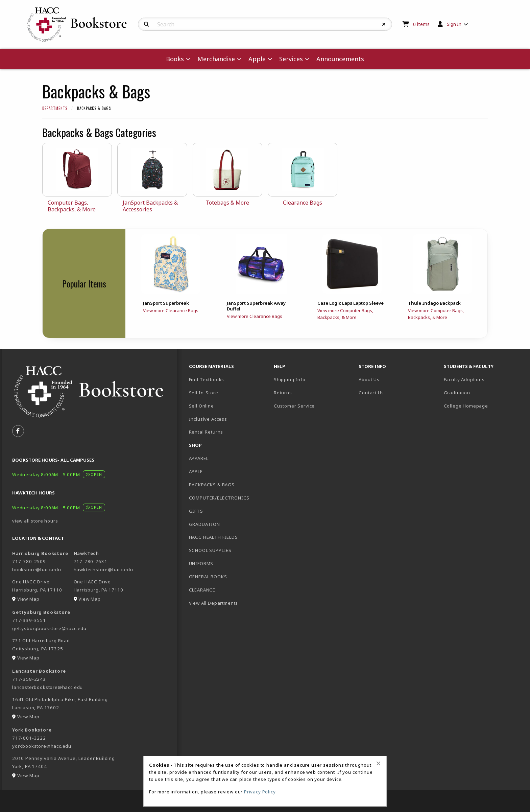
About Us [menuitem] (369, 379)
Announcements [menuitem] (340, 59)
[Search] (147, 24)
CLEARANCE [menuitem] (202, 590)
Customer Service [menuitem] (294, 406)
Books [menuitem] (175, 59)
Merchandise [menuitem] (216, 59)
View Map (28, 599)
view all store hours (35, 521)
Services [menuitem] (291, 59)
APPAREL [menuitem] (199, 458)
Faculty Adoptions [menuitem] (464, 379)
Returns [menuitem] (283, 393)
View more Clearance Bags (171, 310)
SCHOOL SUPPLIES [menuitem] (210, 550)
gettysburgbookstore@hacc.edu (49, 628)
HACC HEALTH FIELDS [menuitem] (213, 537)
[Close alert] (378, 763)
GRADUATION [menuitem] (204, 524)
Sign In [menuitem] (454, 24)
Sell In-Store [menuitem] (204, 393)
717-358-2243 (29, 679)
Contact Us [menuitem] (371, 393)
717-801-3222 (29, 738)
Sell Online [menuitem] (201, 406)
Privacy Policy (260, 792)
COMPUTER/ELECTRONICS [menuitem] (219, 498)
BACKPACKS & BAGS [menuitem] (212, 485)
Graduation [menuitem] (457, 393)
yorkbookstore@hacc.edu (42, 746)
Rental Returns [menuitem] (206, 432)
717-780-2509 (29, 561)
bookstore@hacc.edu (37, 570)
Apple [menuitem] (257, 59)
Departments (55, 108)
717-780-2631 (91, 561)
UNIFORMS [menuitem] (201, 563)
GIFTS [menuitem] (196, 511)
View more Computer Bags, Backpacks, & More (345, 314)
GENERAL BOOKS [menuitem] (208, 577)
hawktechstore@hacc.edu (103, 570)
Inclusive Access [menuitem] (208, 419)
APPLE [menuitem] (196, 471)
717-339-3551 (29, 620)
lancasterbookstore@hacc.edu (47, 687)
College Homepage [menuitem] (466, 406)
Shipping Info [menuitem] (290, 379)
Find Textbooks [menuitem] (207, 379)
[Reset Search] (384, 24)
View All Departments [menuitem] (214, 603)
